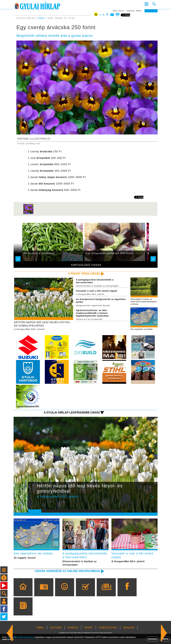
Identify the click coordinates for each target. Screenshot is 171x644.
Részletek (152, 639)
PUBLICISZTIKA (108, 633)
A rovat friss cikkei (83, 274)
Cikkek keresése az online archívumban (65, 577)
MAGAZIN (129, 633)
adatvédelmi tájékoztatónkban (21, 637)
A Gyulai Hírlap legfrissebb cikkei (70, 413)
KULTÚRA (56, 633)
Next (154, 500)
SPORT (88, 633)
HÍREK (42, 18)
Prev (32, 500)
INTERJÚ (73, 633)
